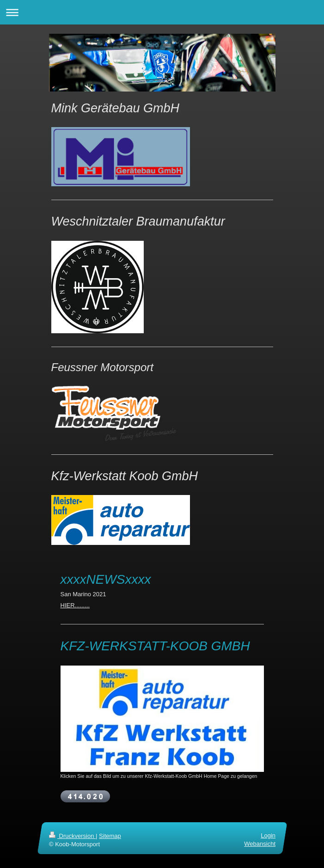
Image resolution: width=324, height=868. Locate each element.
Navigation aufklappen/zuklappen (162, 12)
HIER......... (75, 605)
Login (268, 835)
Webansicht (260, 844)
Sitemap (110, 836)
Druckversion (72, 836)
